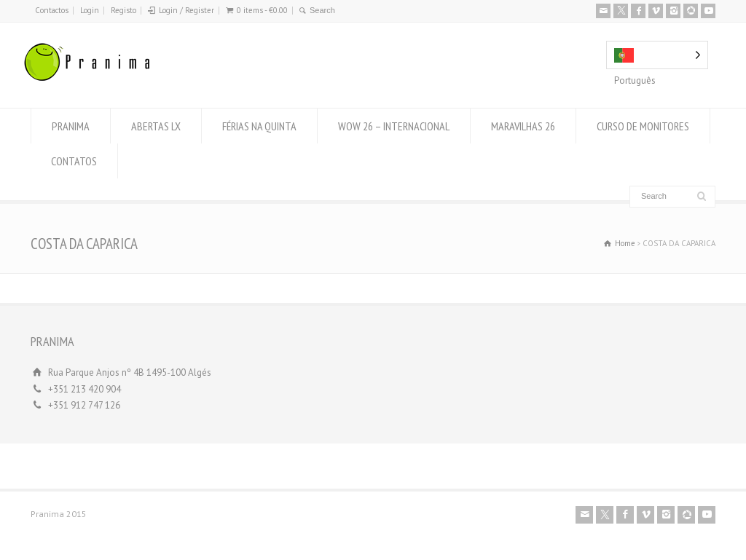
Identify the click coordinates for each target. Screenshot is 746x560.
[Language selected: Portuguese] (657, 55)
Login (90, 10)
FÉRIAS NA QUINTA (259, 126)
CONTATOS (74, 161)
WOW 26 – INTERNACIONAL (394, 126)
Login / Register (186, 10)
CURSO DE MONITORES (643, 126)
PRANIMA (71, 126)
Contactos (52, 10)
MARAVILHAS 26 (523, 126)
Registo (123, 10)
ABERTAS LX (156, 126)
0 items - (262, 10)
